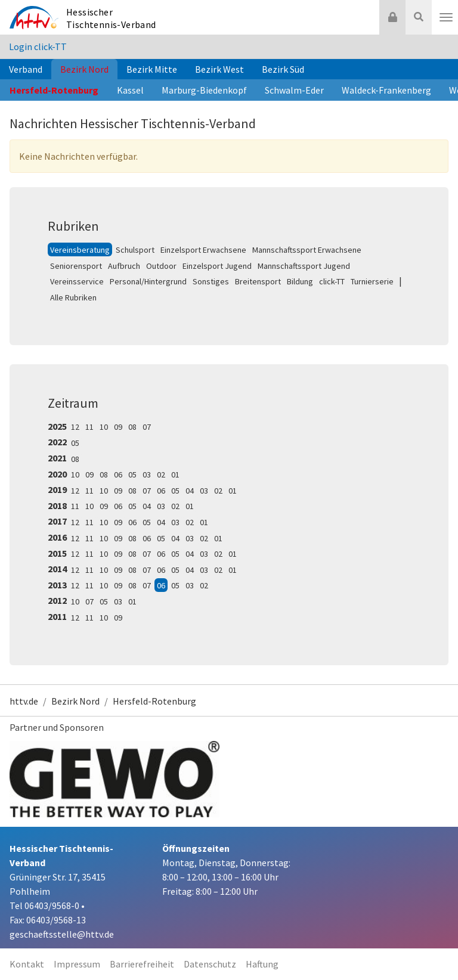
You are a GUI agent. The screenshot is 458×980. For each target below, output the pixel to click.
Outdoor (161, 266)
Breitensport (258, 281)
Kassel (130, 90)
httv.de (24, 701)
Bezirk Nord (84, 69)
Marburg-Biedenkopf (204, 90)
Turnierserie (372, 281)
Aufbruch (124, 266)
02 (161, 475)
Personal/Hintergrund (148, 281)
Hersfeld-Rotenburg (54, 90)
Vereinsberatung (80, 250)
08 (132, 427)
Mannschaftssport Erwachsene (307, 250)
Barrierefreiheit (142, 964)
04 (190, 491)
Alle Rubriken (73, 297)
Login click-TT (38, 46)
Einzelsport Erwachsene (203, 250)
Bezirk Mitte (152, 69)
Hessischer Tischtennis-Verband (111, 18)
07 (147, 427)
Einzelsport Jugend (217, 266)
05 (75, 443)
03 (147, 475)
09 (118, 427)
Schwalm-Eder (294, 90)
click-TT (332, 281)
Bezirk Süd (283, 69)
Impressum (77, 964)
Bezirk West (219, 69)
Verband (26, 69)
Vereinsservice (77, 281)
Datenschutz (210, 964)
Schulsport (135, 250)
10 (104, 427)
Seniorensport (76, 266)
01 (175, 475)
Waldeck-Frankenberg (386, 90)
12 (75, 427)
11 (89, 427)
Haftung (262, 964)
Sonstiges (211, 281)
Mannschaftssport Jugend (304, 266)
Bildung (300, 281)
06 (118, 475)
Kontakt (27, 964)
